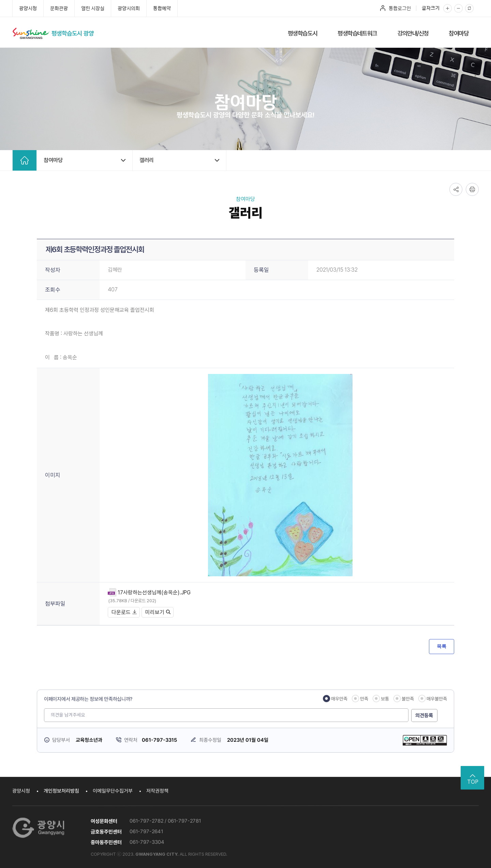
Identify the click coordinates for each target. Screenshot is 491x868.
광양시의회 (129, 8)
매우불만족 (437, 699)
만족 (364, 699)
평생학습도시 (302, 33)
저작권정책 (157, 791)
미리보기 (158, 612)
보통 (385, 699)
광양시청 (28, 8)
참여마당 (459, 33)
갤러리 (147, 160)
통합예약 (162, 8)
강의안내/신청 (413, 33)
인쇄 (472, 189)
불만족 (408, 699)
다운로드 (124, 612)
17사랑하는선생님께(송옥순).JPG (154, 592)
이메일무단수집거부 (113, 791)
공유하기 (456, 189)
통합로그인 (400, 8)
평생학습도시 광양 (74, 33)
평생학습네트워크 (357, 33)
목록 (442, 646)
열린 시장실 (93, 8)
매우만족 (339, 699)
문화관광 (59, 8)
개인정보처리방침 (61, 791)
